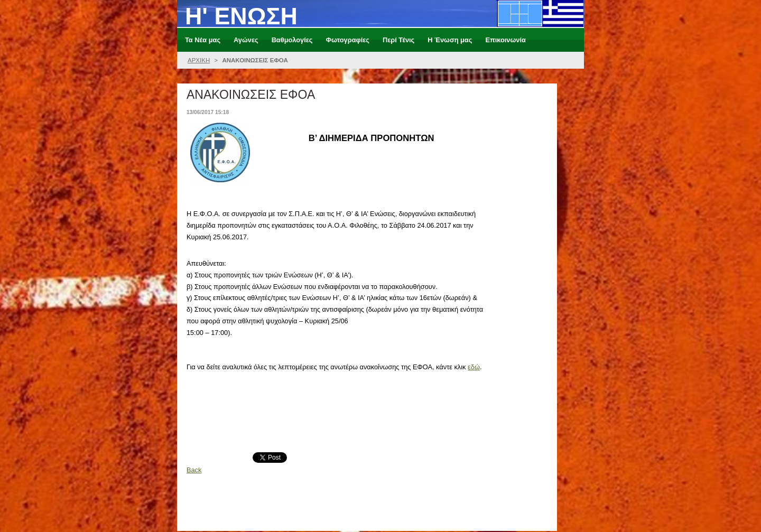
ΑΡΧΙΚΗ (199, 60)
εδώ (474, 367)
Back (194, 470)
